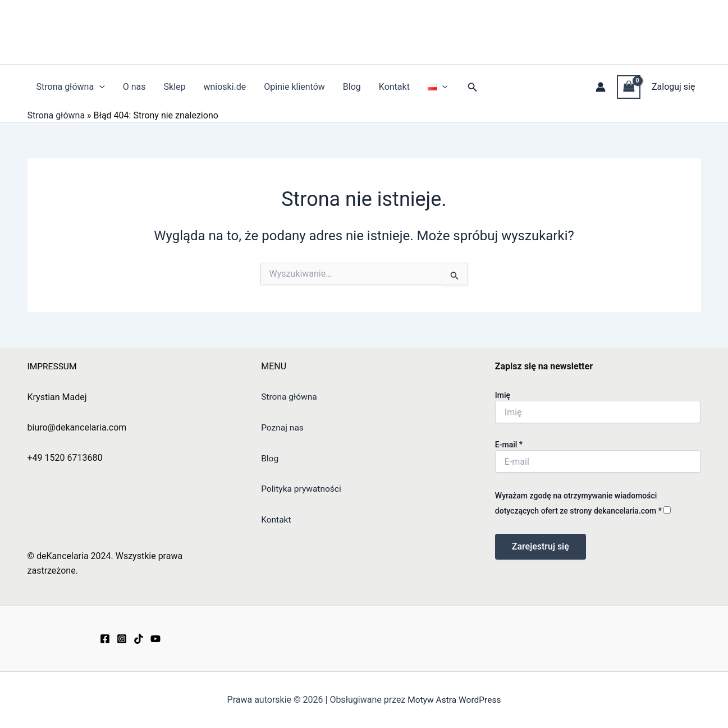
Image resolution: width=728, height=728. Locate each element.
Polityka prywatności (302, 489)
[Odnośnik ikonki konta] (601, 87)
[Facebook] (105, 639)
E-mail (509, 445)
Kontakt (394, 87)
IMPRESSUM (53, 366)
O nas (134, 87)
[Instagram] (122, 639)
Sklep (175, 87)
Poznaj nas (283, 427)
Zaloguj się (674, 87)
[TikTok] (139, 639)
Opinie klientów (294, 87)
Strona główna (71, 87)
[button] (473, 87)
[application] (99, 87)
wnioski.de (225, 87)
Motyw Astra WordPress (454, 700)
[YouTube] (155, 639)
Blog (352, 87)
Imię (503, 396)
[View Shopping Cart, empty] (629, 87)
